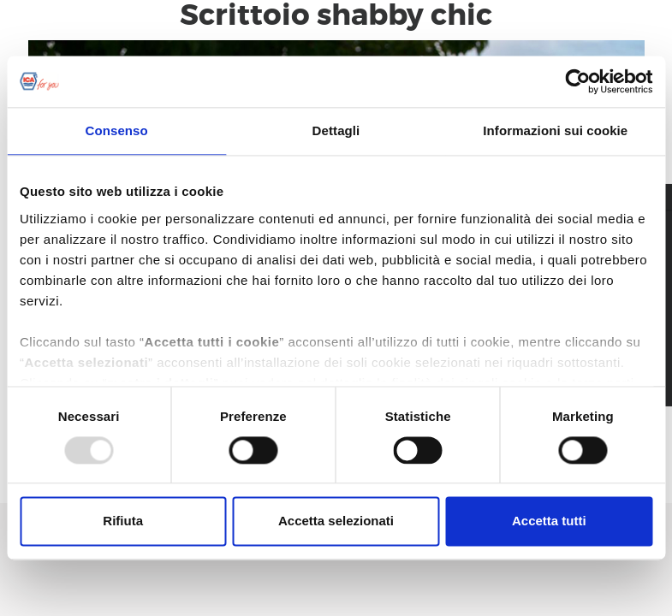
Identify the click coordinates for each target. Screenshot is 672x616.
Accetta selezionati (336, 521)
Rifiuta (123, 521)
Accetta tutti (549, 521)
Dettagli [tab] (336, 130)
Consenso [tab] (117, 130)
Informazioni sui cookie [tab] (555, 130)
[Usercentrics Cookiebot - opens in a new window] (577, 81)
